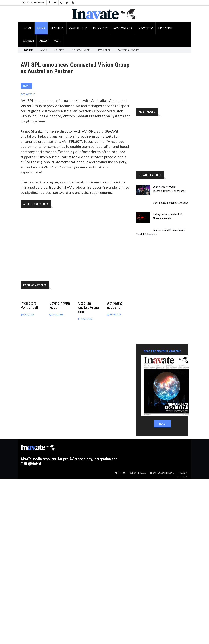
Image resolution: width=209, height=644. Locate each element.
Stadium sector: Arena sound (88, 307)
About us (120, 473)
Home (28, 28)
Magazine (165, 28)
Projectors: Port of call (29, 305)
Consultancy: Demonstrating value (171, 203)
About (44, 41)
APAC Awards (123, 28)
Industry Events (81, 50)
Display (59, 50)
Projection (104, 50)
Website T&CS (138, 473)
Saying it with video (60, 305)
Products (100, 28)
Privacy (182, 473)
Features (57, 28)
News (41, 28)
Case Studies (78, 28)
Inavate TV (145, 28)
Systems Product (129, 50)
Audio (44, 50)
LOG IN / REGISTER (33, 3)
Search (29, 41)
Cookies (182, 477)
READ (162, 424)
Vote (58, 41)
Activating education (115, 305)
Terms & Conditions (162, 473)
